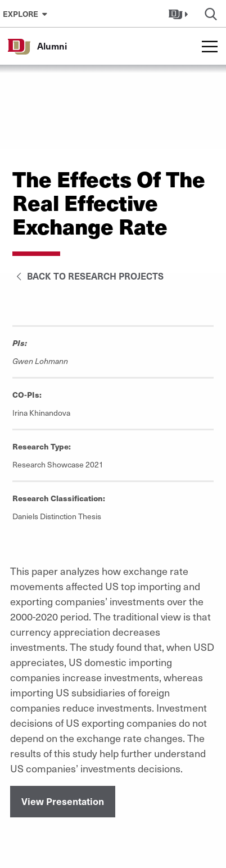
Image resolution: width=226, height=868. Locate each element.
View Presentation (63, 801)
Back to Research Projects (88, 276)
